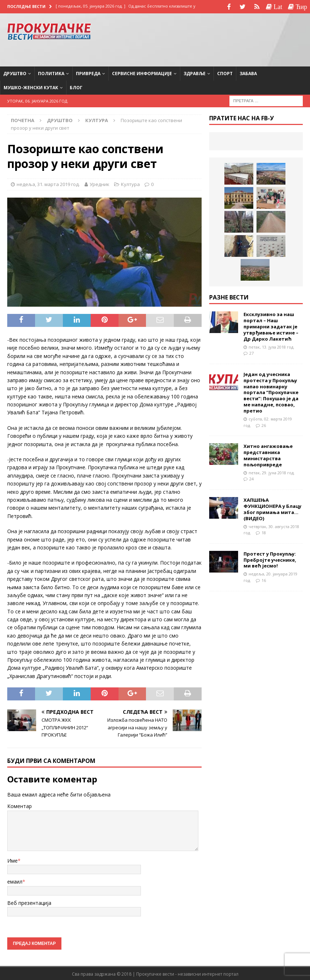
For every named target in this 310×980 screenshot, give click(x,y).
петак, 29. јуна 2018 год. (272, 472)
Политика (51, 72)
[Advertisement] (245, 38)
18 (264, 532)
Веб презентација (29, 902)
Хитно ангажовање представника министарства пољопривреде (268, 455)
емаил (15, 881)
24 (251, 478)
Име (12, 860)
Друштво (15, 72)
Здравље (195, 72)
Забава (248, 72)
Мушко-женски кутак (31, 87)
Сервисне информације (142, 72)
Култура (130, 184)
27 (251, 352)
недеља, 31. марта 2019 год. (48, 184)
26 (264, 424)
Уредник (100, 184)
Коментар (20, 805)
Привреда (88, 72)
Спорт (225, 72)
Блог (76, 87)
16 (264, 580)
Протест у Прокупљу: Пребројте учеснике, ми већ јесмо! (270, 559)
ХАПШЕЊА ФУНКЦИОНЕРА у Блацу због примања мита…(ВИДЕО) (272, 508)
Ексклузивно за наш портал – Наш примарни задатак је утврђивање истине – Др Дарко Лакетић (271, 326)
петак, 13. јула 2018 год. (272, 346)
